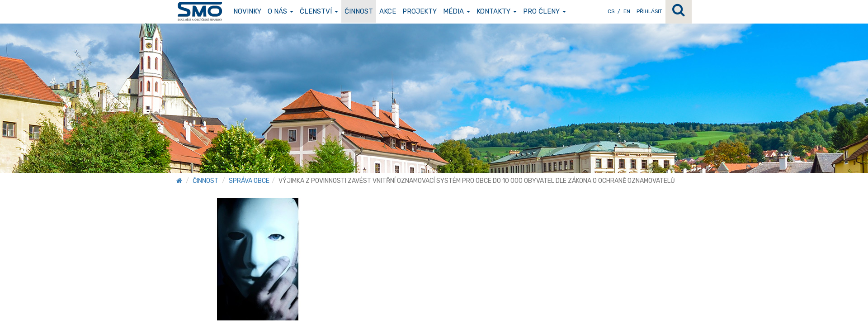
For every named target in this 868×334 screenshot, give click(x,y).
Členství (319, 11)
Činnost (359, 11)
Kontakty (497, 11)
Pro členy (545, 11)
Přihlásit (649, 11)
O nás (281, 11)
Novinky (247, 11)
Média (457, 11)
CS (611, 11)
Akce (388, 11)
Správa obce (249, 181)
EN (627, 11)
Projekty (420, 11)
